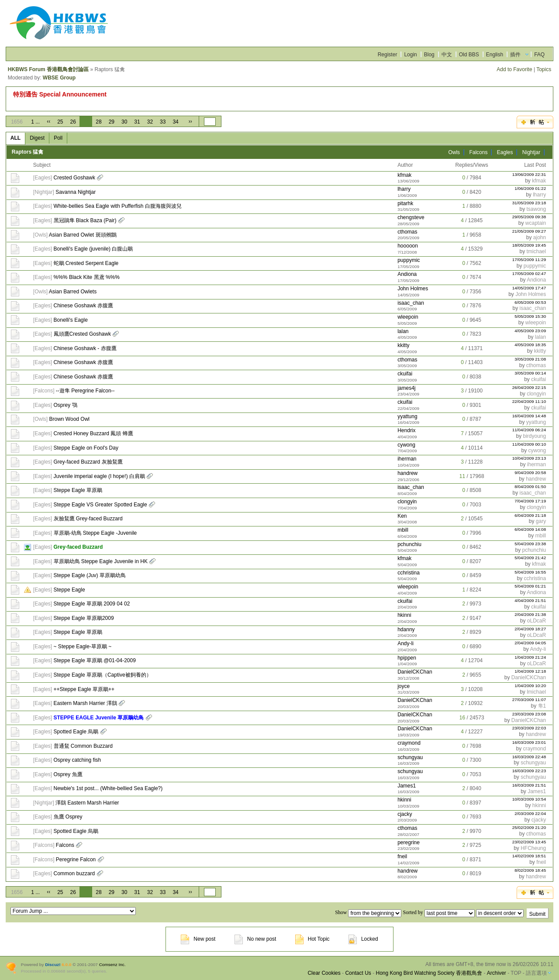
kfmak (404, 175)
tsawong (536, 209)
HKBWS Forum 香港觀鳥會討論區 (48, 69)
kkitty (403, 345)
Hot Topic (312, 939)
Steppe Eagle (69, 590)
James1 (407, 786)
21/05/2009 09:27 (529, 231)
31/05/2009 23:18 (529, 203)
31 (137, 122)
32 (150, 122)
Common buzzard (74, 873)
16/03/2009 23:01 (529, 742)
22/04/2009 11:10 (529, 401)
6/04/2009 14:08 (530, 529)
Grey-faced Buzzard (78, 547)
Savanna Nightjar (76, 192)
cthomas (407, 232)
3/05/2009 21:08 (530, 359)
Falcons (478, 152)
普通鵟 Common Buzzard (83, 746)
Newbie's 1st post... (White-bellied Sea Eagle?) (108, 788)
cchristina (409, 573)
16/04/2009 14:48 (529, 416)
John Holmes (413, 289)
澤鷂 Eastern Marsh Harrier (87, 803)
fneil (402, 856)
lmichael (536, 692)
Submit (537, 914)
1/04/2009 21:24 (530, 657)
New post (198, 939)
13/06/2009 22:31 (529, 174)
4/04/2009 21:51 (530, 600)
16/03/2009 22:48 (529, 757)
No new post (255, 939)
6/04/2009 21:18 (530, 515)
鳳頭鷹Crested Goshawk (82, 334)
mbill (403, 530)
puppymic (409, 260)
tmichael (537, 251)
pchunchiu (409, 544)
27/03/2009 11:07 (529, 700)
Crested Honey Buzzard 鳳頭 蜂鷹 (93, 433)
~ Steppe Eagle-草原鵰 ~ (83, 646)
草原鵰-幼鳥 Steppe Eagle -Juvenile (95, 533)
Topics (544, 69)
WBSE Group (59, 78)
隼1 (542, 706)
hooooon (408, 246)
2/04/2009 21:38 (530, 614)
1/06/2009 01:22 (530, 188)
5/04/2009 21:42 (530, 558)
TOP (516, 973)
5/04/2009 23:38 (530, 544)
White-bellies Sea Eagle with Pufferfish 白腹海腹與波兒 (118, 206)
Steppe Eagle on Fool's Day (86, 448)
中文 (447, 55)
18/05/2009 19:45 (529, 245)
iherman (407, 459)
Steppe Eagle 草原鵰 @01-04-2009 (95, 660)
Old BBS (469, 55)
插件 (515, 55)
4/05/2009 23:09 (530, 331)
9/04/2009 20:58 (530, 473)
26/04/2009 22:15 (529, 387)
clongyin (536, 394)
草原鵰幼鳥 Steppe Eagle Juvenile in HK (101, 561)
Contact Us (358, 973)
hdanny (406, 629)
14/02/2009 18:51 (529, 856)
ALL (16, 138)
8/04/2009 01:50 (530, 487)
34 (175, 122)
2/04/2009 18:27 (530, 629)
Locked (363, 939)
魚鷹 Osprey (68, 817)
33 (163, 122)
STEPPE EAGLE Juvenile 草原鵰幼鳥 (99, 718)
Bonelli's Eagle (71, 320)
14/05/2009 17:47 (529, 288)
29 (112, 122)
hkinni (404, 615)
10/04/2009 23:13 (529, 458)
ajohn (540, 237)
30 (124, 122)
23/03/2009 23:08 (529, 714)
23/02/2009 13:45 (529, 842)
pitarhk (405, 203)
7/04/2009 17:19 (530, 501)
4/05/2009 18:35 (530, 345)
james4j (406, 388)
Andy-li (405, 643)
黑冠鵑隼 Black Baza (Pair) (85, 220)
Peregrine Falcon (76, 860)
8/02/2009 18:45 (530, 870)
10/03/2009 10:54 (529, 799)
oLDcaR (537, 621)
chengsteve (411, 217)
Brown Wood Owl (69, 419)
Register (388, 55)
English (495, 55)
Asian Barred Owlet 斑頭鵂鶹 (83, 235)
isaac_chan (411, 303)
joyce (404, 686)
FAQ (539, 55)
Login (410, 55)
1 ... (35, 122)
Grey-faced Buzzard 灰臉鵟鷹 (88, 462)
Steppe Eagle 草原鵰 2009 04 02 (92, 604)
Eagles (505, 152)
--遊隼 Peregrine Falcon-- (85, 391)
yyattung (407, 416)
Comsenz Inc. (112, 965)
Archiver (497, 973)
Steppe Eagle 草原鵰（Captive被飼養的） (103, 675)
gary (541, 521)
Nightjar (531, 152)
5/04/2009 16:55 (530, 572)
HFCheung (533, 848)
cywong (406, 445)
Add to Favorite (514, 69)
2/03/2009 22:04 (530, 813)
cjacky (405, 814)
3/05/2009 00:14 (530, 373)
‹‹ (48, 121)
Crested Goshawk (74, 178)
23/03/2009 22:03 (529, 728)
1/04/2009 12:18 (530, 671)
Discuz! (53, 965)
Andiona (407, 274)
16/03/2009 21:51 (529, 785)
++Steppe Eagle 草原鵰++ (84, 689)
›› (190, 121)
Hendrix (406, 430)
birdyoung (534, 436)
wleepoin (408, 317)
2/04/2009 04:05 (530, 643)
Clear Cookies (324, 973)
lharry (404, 189)
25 (60, 122)
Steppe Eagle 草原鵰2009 (84, 618)
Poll (58, 138)
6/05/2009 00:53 (530, 302)
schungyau (410, 757)
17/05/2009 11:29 (529, 260)
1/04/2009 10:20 (530, 686)
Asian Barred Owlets (73, 292)
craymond (409, 743)
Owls (454, 152)
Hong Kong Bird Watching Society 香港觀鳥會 (429, 973)
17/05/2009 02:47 (529, 273)
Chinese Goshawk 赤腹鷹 (84, 306)
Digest (37, 138)
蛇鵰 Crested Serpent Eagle (86, 263)
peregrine (409, 842)
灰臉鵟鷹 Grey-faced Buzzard (88, 519)
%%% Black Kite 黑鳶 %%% (87, 277)
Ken (402, 516)
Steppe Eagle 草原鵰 (78, 490)
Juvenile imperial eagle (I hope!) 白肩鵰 (99, 476)
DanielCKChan (415, 672)
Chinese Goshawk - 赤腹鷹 (85, 348)
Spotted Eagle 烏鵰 (76, 732)
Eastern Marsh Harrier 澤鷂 (85, 703)
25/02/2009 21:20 (529, 827)
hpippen (407, 658)
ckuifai (405, 374)
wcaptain (536, 223)
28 (98, 122)
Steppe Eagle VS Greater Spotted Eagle (100, 505)
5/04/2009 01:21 (530, 586)
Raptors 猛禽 (28, 152)
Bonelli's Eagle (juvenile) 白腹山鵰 (93, 249)
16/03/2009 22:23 (529, 771)
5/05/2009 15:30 (530, 316)
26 (73, 122)
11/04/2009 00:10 (529, 444)
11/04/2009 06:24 (529, 430)
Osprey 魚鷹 (68, 774)
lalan (403, 331)
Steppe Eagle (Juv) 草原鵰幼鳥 (90, 575)
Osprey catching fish (78, 760)
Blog (429, 55)
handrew (407, 473)
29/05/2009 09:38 (529, 217)
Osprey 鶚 (66, 405)
